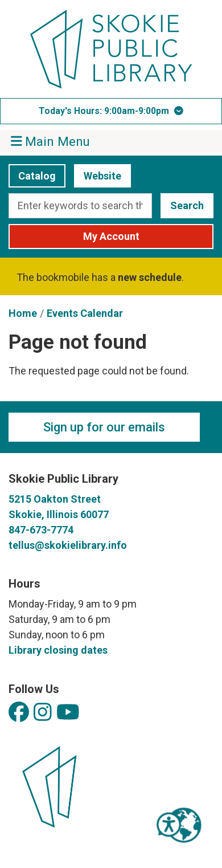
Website (98, 176)
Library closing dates (58, 650)
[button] (111, 111)
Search (187, 205)
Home (23, 313)
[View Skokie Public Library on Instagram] (43, 713)
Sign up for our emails (104, 427)
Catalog (32, 176)
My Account (111, 236)
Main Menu (51, 141)
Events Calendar (85, 313)
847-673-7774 (41, 530)
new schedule (150, 277)
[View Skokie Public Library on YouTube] (68, 713)
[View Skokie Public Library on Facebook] (19, 713)
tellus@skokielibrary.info (68, 545)
